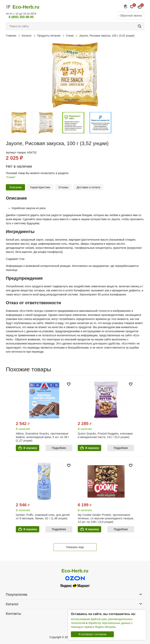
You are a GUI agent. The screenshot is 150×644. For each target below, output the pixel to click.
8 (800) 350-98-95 (21, 17)
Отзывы (63, 187)
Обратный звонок (131, 16)
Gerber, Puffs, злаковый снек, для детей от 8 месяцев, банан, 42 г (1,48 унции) (43, 517)
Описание (15, 187)
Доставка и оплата (88, 187)
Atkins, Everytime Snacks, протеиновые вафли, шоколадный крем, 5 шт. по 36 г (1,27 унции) (42, 437)
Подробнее (59, 448)
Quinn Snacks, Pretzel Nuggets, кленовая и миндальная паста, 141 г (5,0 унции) (105, 435)
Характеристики (40, 187)
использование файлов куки (89, 619)
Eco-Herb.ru (26, 7)
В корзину (30, 448)
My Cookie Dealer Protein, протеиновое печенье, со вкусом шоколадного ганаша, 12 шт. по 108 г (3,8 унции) (106, 518)
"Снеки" (11, 177)
